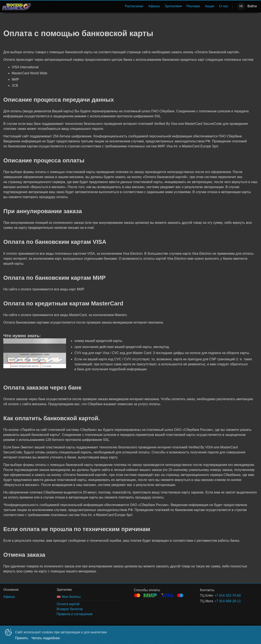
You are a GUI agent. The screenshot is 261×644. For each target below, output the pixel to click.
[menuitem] (134, 6)
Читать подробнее (46, 638)
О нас (224, 6)
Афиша (154, 6)
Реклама (193, 6)
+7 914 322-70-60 (227, 595)
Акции (209, 6)
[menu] (132, 6)
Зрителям (172, 6)
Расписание (134, 6)
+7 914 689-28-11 (228, 601)
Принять (22, 638)
